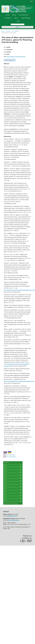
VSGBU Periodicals (26, 18)
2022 (5, 474)
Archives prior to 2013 (11, 503)
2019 (5, 483)
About (16, 18)
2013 (5, 500)
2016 (5, 492)
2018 (5, 486)
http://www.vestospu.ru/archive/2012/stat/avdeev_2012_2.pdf (19, 290)
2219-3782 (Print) (10, 455)
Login (31, 1)
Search (17, 27)
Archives (14, 15)
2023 (5, 471)
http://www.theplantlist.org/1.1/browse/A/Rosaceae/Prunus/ (19, 381)
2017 (5, 489)
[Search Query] (18, 24)
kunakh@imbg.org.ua (12, 516)
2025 (5, 466)
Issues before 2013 (24, 15)
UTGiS (18, 21)
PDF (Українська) (10, 60)
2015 (5, 494)
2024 (5, 468)
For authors (8, 18)
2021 (5, 477)
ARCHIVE (6, 463)
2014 (5, 497)
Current (8, 15)
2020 (5, 480)
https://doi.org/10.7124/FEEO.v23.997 (16, 57)
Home (3, 31)
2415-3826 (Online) (11, 457)
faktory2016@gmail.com (13, 520)
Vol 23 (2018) (15, 31)
